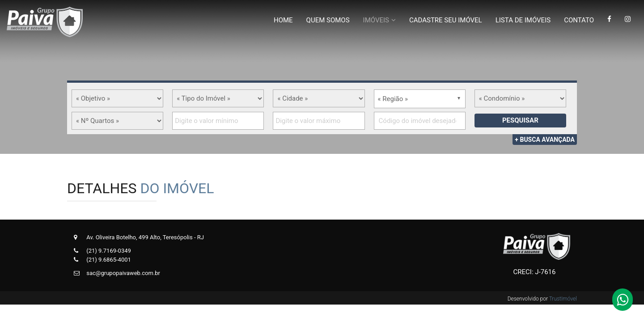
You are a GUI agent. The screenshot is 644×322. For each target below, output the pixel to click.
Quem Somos (328, 20)
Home (283, 20)
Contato (579, 20)
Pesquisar (520, 120)
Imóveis (376, 20)
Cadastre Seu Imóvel (446, 20)
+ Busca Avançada (545, 140)
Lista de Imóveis (523, 20)
